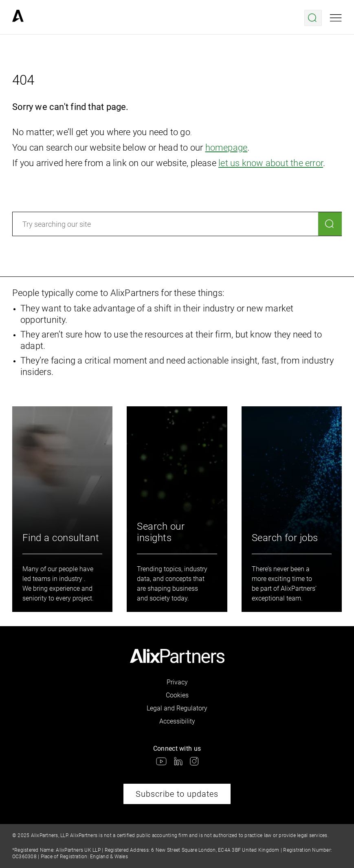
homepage (226, 148)
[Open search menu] (313, 18)
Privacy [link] (177, 682)
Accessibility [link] (177, 721)
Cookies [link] (177, 695)
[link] (18, 18)
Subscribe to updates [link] (177, 794)
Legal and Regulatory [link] (177, 708)
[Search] (330, 224)
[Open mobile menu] (336, 18)
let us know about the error (271, 163)
